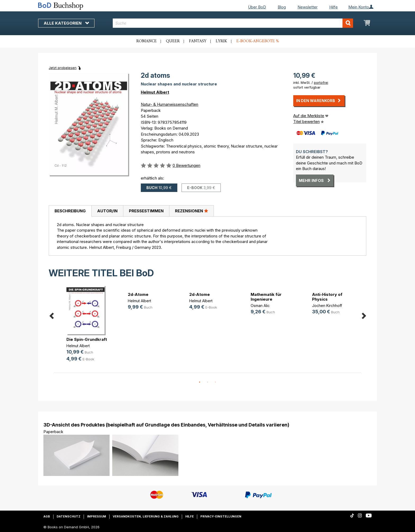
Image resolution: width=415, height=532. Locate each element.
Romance (146, 41)
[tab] (70, 211)
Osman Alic (260, 306)
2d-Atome (138, 294)
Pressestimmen (146, 211)
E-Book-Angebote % (258, 41)
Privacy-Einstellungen (221, 516)
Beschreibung (70, 211)
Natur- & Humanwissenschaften (170, 104)
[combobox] (233, 23)
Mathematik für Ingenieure (266, 297)
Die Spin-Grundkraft (87, 339)
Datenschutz (69, 516)
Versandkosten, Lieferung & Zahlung (146, 516)
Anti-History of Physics (327, 297)
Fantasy (198, 41)
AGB (47, 516)
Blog (282, 7)
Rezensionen (191, 211)
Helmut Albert (155, 92)
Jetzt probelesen (63, 68)
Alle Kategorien (66, 23)
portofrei (321, 82)
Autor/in (107, 211)
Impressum (97, 516)
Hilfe (333, 7)
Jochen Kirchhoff (327, 306)
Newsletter (308, 7)
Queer (173, 41)
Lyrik (221, 41)
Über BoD (257, 7)
